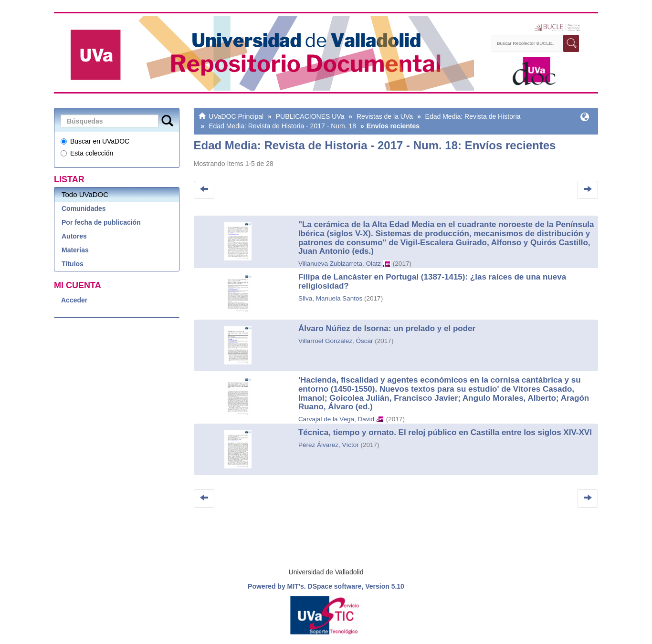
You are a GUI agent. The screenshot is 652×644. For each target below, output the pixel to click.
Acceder (74, 300)
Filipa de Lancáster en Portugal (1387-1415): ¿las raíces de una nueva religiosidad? (432, 281)
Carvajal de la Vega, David (336, 419)
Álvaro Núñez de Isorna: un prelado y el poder (387, 328)
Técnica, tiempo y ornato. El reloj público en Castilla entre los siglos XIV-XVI (445, 432)
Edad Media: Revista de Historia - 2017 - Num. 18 (282, 126)
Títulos (73, 264)
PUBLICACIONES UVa (310, 116)
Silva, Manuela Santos (330, 298)
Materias (75, 250)
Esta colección (87, 153)
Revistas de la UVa (383, 116)
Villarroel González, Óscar (336, 341)
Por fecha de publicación (101, 222)
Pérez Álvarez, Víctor (329, 445)
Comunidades (84, 208)
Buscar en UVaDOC (95, 141)
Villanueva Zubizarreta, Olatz (340, 264)
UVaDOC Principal (236, 116)
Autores (74, 236)
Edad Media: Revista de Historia (471, 116)
